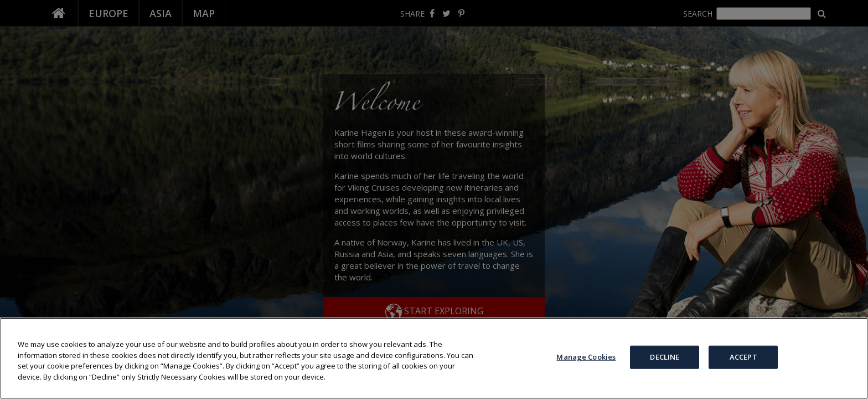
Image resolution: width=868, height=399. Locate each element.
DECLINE (665, 357)
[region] (434, 358)
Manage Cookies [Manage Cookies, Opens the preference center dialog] (586, 357)
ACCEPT (743, 357)
